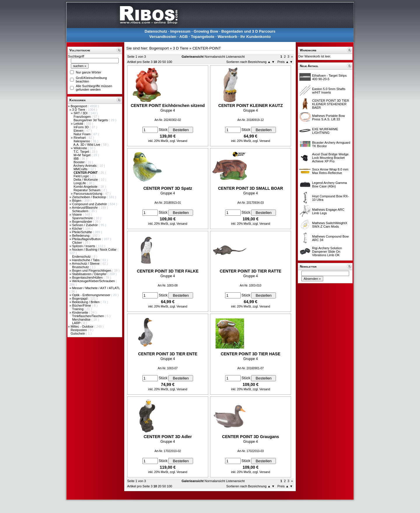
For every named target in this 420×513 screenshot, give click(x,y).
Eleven (79, 131)
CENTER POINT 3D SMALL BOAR (251, 188)
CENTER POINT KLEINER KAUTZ (251, 106)
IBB (77, 159)
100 (169, 62)
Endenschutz (82, 256)
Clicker (77, 243)
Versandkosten (163, 37)
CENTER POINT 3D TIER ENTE (168, 354)
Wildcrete (81, 148)
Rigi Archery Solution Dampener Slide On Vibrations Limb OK (327, 252)
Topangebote (203, 37)
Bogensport (79, 106)
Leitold (79, 124)
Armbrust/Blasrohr (85, 208)
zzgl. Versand (178, 141)
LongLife (80, 183)
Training (78, 309)
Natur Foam (82, 134)
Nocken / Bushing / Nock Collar (95, 250)
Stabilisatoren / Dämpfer (90, 274)
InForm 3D (82, 127)
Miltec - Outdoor (82, 326)
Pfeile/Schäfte (82, 232)
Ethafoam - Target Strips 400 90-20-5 (329, 77)
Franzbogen (83, 117)
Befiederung (81, 236)
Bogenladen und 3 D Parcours (249, 31)
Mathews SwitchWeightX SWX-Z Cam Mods (330, 225)
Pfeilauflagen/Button (87, 239)
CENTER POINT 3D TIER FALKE (168, 271)
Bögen (77, 201)
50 (164, 62)
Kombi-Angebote (86, 187)
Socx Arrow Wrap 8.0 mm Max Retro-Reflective (330, 171)
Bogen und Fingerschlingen (92, 270)
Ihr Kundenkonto (256, 37)
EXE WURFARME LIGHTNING (325, 131)
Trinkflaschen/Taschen (88, 316)
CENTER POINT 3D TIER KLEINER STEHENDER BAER (331, 104)
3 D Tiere (79, 110)
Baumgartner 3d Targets (91, 120)
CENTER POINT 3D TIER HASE (251, 354)
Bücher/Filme (82, 305)
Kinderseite (80, 312)
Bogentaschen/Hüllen (88, 277)
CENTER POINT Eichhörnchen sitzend (168, 106)
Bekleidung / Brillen (86, 302)
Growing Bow (206, 31)
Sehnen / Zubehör (85, 225)
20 (160, 62)
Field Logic (82, 176)
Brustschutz (81, 267)
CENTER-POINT (207, 48)
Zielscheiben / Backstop (89, 197)
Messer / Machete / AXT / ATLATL (96, 288)
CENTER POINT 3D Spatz (168, 188)
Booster (79, 162)
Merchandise (82, 319)
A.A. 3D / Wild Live (87, 145)
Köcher (78, 229)
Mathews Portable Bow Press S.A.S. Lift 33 (329, 117)
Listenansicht (235, 57)
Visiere (77, 215)
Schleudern (81, 211)
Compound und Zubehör (90, 204)
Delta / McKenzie (86, 180)
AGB (184, 37)
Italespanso (82, 141)
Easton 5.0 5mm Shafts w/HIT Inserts (329, 91)
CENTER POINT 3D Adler (168, 437)
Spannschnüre (83, 218)
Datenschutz (156, 31)
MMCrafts (81, 169)
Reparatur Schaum (87, 190)
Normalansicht (215, 57)
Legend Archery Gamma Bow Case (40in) (329, 185)
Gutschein (78, 333)
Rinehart (80, 138)
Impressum (180, 31)
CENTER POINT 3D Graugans (250, 437)
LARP (77, 323)
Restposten (79, 330)
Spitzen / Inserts (84, 246)
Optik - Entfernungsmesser (92, 295)
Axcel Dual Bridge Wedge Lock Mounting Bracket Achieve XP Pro (330, 158)
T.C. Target (82, 152)
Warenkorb (227, 37)
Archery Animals (86, 166)
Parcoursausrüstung (88, 194)
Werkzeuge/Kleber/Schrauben (94, 281)
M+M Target (82, 155)
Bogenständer (83, 222)
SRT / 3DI (81, 113)
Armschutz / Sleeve (86, 263)
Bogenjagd (80, 298)
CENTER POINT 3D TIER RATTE (250, 271)
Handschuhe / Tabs (86, 260)
